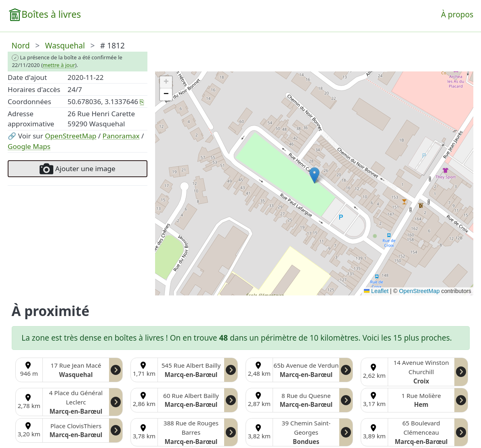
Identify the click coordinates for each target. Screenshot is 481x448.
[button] (314, 175)
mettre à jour (59, 65)
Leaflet (376, 291)
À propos (457, 15)
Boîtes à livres (51, 14)
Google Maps (29, 146)
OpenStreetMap (70, 136)
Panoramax (121, 136)
